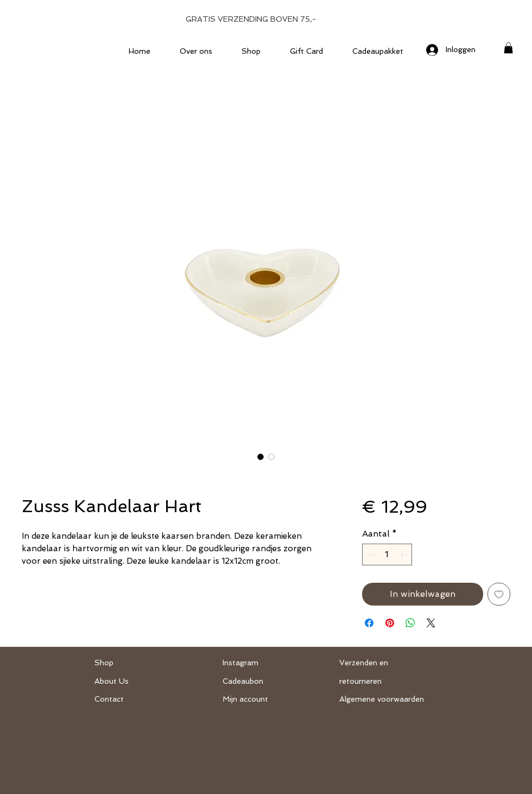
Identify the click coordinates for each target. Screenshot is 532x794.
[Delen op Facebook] (369, 623)
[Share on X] (431, 623)
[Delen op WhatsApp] (410, 623)
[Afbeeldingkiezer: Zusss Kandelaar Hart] (261, 457)
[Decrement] (371, 554)
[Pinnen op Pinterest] (390, 623)
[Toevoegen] (499, 594)
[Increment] (403, 554)
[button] (508, 48)
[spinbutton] (387, 554)
